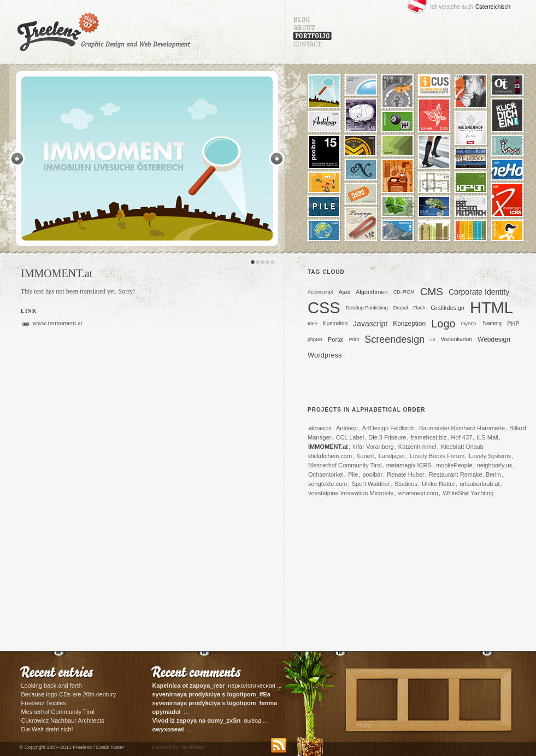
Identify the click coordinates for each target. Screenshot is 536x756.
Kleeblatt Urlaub (462, 447)
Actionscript (320, 292)
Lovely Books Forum (437, 456)
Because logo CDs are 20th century (69, 694)
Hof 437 (462, 437)
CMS (432, 292)
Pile (353, 474)
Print (354, 339)
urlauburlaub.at (479, 484)
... (171, 712)
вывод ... (210, 720)
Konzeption (409, 324)
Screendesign (394, 339)
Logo (443, 324)
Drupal (401, 308)
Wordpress (325, 355)
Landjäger (392, 456)
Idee (313, 324)
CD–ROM (404, 292)
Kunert (365, 456)
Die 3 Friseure (387, 437)
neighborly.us (495, 465)
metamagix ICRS (409, 465)
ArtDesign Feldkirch (388, 428)
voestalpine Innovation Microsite (351, 493)
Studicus (406, 484)
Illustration (335, 323)
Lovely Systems (490, 456)
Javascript (370, 324)
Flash (419, 308)
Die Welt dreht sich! (47, 729)
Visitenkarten (456, 339)
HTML (491, 309)
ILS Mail (487, 437)
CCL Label (350, 437)
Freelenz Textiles (44, 703)
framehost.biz (428, 437)
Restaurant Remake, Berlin (465, 474)
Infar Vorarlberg (373, 447)
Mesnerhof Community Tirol (345, 465)
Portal (336, 339)
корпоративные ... (216, 704)
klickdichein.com (330, 456)
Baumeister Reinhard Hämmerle (462, 428)
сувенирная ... (212, 695)
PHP (513, 324)
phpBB (315, 339)
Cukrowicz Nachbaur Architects (63, 720)
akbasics (320, 428)
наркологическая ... (217, 685)
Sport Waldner (371, 484)
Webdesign (494, 339)
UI (432, 339)
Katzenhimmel (417, 447)
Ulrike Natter (438, 484)
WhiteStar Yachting (468, 493)
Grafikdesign (447, 308)
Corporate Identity (479, 292)
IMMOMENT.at (328, 447)
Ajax (344, 292)
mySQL (469, 324)
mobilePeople (454, 465)
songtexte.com (328, 484)
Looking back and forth (52, 685)
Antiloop (347, 428)
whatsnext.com (418, 493)
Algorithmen (372, 292)
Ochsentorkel (326, 474)
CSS (324, 309)
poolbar (372, 474)
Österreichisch (493, 7)
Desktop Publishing (367, 308)
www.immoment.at (57, 323)
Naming (492, 323)
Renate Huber (406, 474)
